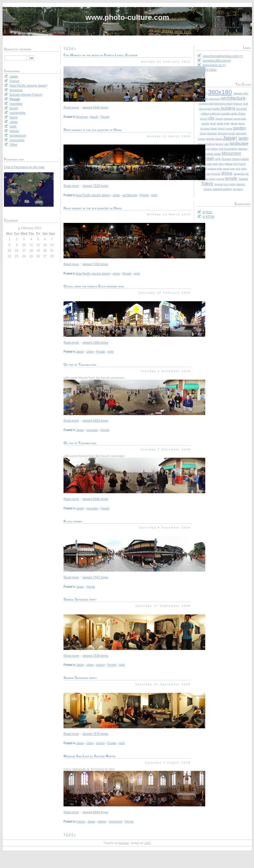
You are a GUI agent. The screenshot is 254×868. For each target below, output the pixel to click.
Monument (231, 153)
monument (116, 822)
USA (226, 184)
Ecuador (205, 129)
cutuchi (205, 124)
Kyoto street (73, 521)
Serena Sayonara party (80, 599)
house (232, 133)
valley (232, 184)
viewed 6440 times (95, 107)
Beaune (238, 104)
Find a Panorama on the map (24, 167)
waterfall (217, 189)
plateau (229, 164)
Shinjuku (216, 174)
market (209, 154)
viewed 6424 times (95, 421)
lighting (214, 149)
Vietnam (241, 184)
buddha (216, 109)
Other (14, 145)
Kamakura (209, 144)
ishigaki (210, 139)
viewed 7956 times (95, 342)
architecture (233, 98)
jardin (243, 138)
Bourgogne (205, 109)
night (218, 159)
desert (234, 124)
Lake (226, 144)
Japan (230, 138)
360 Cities (210, 70)
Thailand (243, 179)
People (105, 117)
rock (238, 169)
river (232, 169)
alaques (238, 93)
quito (220, 169)
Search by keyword (18, 49)
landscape (239, 143)
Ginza (203, 133)
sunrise (220, 179)
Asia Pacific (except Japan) (93, 195)
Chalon (242, 114)
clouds (219, 119)
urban (116, 195)
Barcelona (220, 104)
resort (226, 169)
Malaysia (243, 149)
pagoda (245, 159)
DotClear (124, 843)
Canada (225, 114)
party (215, 164)
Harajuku (212, 133)
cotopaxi (228, 119)
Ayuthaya (204, 104)
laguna (219, 144)
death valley (224, 124)
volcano (208, 189)
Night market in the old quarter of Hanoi (93, 130)
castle (233, 114)
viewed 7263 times (95, 264)
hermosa (223, 133)
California (215, 114)
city (211, 118)
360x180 (220, 92)
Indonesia (241, 133)
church (204, 119)
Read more (71, 107)
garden (239, 128)
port (235, 164)
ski (247, 174)
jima (200, 144)
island (218, 139)
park (209, 164)
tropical (219, 184)
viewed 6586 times (95, 499)
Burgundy (242, 109)
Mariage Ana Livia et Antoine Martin (89, 756)
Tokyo (207, 183)
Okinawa (226, 159)
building (228, 108)
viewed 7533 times (95, 186)
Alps (245, 93)
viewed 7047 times (95, 577)
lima (221, 149)
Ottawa (236, 159)
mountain (206, 158)
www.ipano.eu (212, 65)
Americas (82, 117)
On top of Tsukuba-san (80, 365)
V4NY (148, 843)
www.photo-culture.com (127, 17)
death (213, 124)
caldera (205, 114)
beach (230, 104)
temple (231, 178)
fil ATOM (209, 217)
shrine (227, 173)
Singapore (239, 174)
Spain (212, 179)
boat (245, 104)
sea (208, 174)
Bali (212, 104)
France (229, 129)
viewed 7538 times (95, 656)
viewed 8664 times (95, 812)
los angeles (231, 149)
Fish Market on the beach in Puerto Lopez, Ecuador (100, 55)
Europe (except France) (26, 95)
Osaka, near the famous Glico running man (94, 286)
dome (242, 124)
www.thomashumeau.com (221, 56)
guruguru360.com (215, 60)
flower (214, 129)
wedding (227, 189)
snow (206, 179)
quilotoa (212, 169)
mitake (217, 154)
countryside (240, 119)
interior (202, 139)
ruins (244, 169)
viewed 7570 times (95, 734)
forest (221, 129)
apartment (215, 99)
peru (221, 164)
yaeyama (238, 189)
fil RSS (208, 212)
